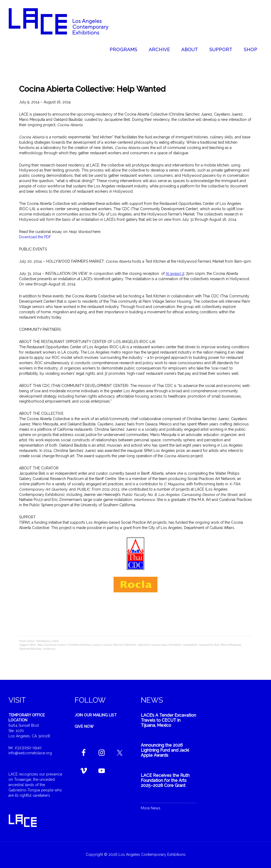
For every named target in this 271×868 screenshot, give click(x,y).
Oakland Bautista (30, 649)
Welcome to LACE (64, 21)
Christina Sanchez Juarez (85, 645)
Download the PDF (35, 237)
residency (49, 649)
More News (151, 808)
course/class (159, 645)
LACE (55, 641)
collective (144, 645)
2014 (40, 645)
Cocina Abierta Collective (120, 645)
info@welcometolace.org (30, 753)
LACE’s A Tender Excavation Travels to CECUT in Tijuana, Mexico (168, 720)
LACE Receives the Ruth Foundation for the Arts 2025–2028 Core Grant (165, 780)
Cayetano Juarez (55, 645)
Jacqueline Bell (209, 645)
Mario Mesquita (231, 645)
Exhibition (175, 645)
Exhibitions (43, 641)
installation (190, 645)
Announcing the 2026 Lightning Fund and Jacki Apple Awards (165, 750)
